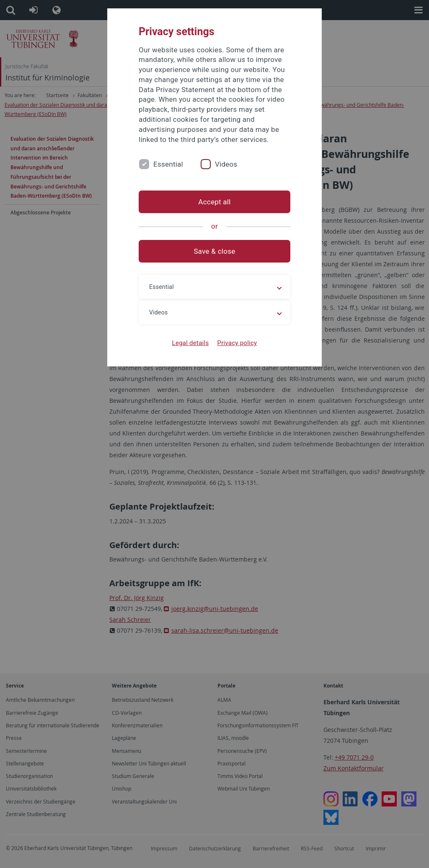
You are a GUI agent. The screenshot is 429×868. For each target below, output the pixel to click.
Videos (226, 164)
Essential (168, 164)
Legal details (191, 343)
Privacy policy (237, 343)
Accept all (214, 202)
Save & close (215, 251)
